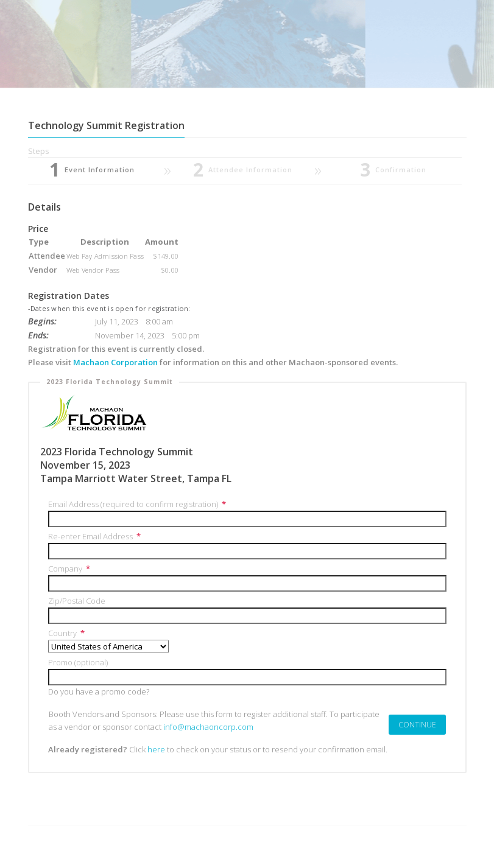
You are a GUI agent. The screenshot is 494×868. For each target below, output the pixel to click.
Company (69, 569)
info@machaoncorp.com (208, 727)
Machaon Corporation (116, 362)
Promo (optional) (78, 662)
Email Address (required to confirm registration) (137, 504)
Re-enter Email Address (95, 536)
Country (67, 633)
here (156, 749)
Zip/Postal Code (77, 601)
